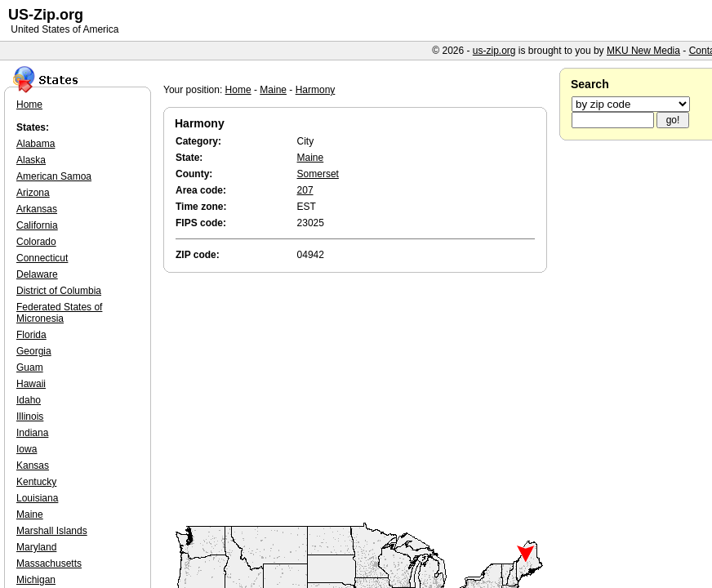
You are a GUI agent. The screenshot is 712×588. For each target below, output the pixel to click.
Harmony (316, 90)
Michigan (36, 580)
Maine (273, 90)
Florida (31, 335)
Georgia (34, 351)
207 (305, 190)
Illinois (30, 416)
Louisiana (37, 498)
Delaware (37, 274)
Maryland (36, 547)
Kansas (33, 465)
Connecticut (42, 258)
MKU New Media (643, 51)
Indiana (32, 433)
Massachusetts (49, 563)
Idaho (29, 400)
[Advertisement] (359, 399)
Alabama (36, 144)
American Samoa (54, 176)
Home (238, 90)
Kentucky (36, 482)
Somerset (318, 174)
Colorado (36, 242)
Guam (30, 367)
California (37, 225)
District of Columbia (59, 291)
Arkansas (37, 209)
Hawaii (31, 384)
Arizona (33, 193)
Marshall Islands (52, 531)
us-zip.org (494, 51)
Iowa (27, 449)
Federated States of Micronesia (59, 313)
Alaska (31, 160)
